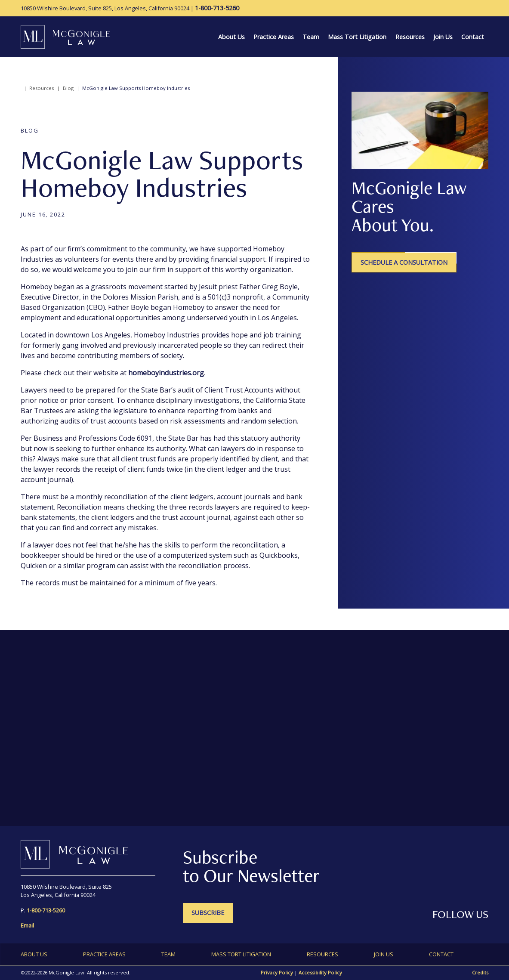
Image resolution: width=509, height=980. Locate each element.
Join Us (443, 37)
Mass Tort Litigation (357, 37)
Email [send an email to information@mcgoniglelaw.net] (27, 925)
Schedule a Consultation (404, 262)
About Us (231, 37)
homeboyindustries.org (166, 373)
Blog (68, 88)
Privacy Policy (277, 972)
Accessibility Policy (320, 972)
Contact (473, 37)
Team (311, 37)
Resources (410, 37)
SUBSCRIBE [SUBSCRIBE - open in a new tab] (208, 913)
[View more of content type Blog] (30, 130)
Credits (480, 972)
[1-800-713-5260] (217, 8)
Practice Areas (274, 37)
